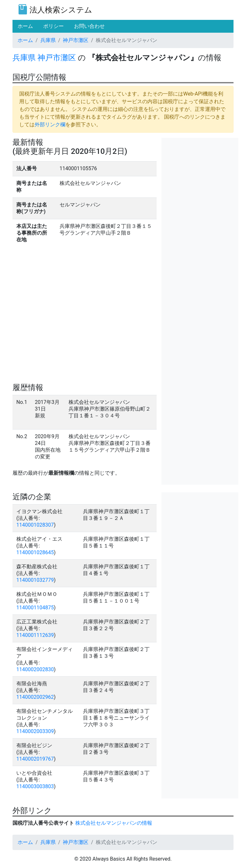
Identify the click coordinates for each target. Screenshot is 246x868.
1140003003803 (35, 786)
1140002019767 (35, 759)
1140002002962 (35, 697)
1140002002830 (35, 669)
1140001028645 (35, 552)
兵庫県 (48, 40)
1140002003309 (35, 731)
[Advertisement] (200, 170)
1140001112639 (35, 635)
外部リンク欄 (50, 125)
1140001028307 (35, 525)
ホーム (25, 40)
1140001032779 (35, 580)
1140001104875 (35, 608)
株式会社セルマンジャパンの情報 (114, 823)
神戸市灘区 (76, 40)
